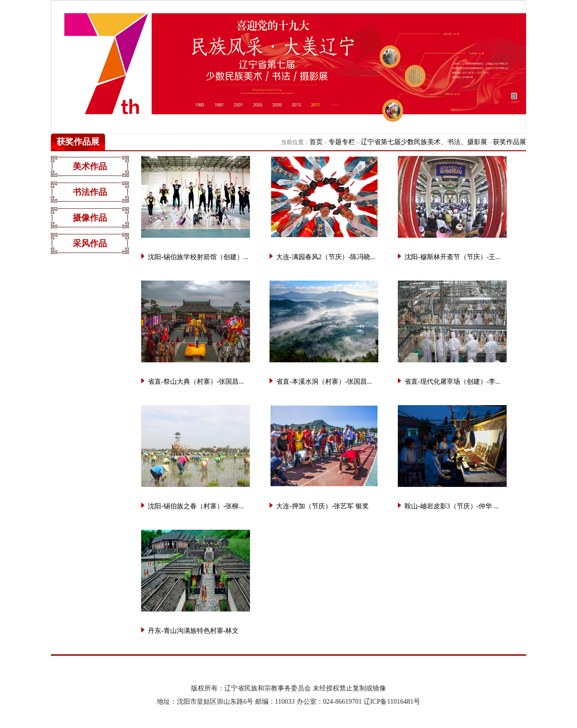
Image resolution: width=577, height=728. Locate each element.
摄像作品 (90, 218)
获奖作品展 (510, 142)
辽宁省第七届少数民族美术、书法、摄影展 (424, 142)
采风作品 (90, 243)
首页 (316, 142)
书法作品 (90, 192)
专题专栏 (342, 142)
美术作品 (90, 166)
